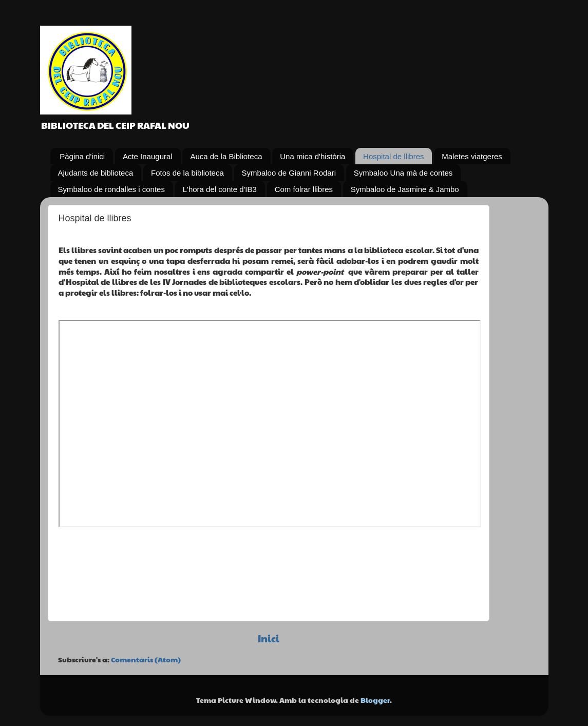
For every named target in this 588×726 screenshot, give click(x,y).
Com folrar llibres (304, 189)
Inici (269, 638)
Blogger (375, 700)
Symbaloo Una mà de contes (403, 173)
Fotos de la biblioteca (187, 173)
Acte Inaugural (148, 156)
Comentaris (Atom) (146, 660)
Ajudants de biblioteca (96, 173)
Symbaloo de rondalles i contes (111, 189)
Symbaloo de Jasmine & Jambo (405, 189)
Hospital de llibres (393, 156)
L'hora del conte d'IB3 (220, 189)
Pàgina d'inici (82, 156)
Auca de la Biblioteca (226, 156)
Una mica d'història (312, 156)
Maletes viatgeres (472, 156)
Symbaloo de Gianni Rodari (289, 173)
